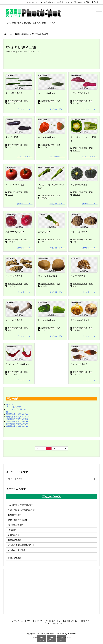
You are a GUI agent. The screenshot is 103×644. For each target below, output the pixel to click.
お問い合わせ (77, 2)
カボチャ (77, 195)
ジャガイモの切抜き (48, 276)
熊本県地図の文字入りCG (17, 424)
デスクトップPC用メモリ (17, 409)
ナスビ (11, 147)
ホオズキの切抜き (47, 137)
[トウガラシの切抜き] (19, 353)
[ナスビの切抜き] (19, 126)
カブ (42, 242)
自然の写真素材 (15, 515)
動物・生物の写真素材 (18, 520)
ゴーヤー (44, 103)
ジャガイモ (45, 286)
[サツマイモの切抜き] (84, 82)
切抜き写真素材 (23, 34)
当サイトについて (33, 2)
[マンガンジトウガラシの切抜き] (51, 173)
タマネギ (12, 242)
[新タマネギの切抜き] (84, 309)
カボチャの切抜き (79, 185)
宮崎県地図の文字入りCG (17, 421)
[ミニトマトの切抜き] (19, 173)
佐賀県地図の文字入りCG (17, 426)
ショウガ (12, 286)
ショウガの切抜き (14, 276)
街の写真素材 (14, 535)
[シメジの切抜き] (84, 265)
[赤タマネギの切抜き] (19, 221)
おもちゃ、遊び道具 (17, 550)
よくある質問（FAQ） (62, 2)
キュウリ (12, 103)
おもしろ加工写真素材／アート (21, 545)
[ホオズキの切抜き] (51, 126)
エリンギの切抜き (14, 320)
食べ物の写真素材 (16, 525)
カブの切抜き (44, 232)
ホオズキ (44, 147)
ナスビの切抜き (13, 137)
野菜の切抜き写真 (15, 101)
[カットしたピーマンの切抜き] (84, 126)
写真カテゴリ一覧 (51, 497)
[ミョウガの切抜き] (84, 353)
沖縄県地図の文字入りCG (17, 414)
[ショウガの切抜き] (19, 265)
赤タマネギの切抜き (15, 232)
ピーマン (77, 151)
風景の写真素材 (15, 540)
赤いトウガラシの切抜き (17, 364)
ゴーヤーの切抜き (47, 93)
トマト (11, 195)
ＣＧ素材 (12, 530)
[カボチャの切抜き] (84, 173)
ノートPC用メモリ (14, 407)
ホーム (9, 34)
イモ (75, 242)
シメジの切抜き (78, 276)
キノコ (76, 286)
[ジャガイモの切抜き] (51, 265)
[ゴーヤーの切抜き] (51, 82)
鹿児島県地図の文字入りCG (18, 417)
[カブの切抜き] (51, 221)
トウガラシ (45, 198)
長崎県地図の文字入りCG (17, 419)
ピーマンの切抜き (47, 320)
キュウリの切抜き (14, 93)
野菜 (26, 101)
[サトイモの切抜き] (84, 221)
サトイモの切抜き (79, 232)
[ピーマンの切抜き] (51, 309)
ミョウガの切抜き (79, 364)
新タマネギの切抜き (80, 320)
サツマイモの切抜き (80, 93)
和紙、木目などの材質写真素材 (21, 510)
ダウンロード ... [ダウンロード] (25, 109)
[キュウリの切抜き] (19, 82)
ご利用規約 (47, 2)
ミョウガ (77, 374)
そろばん (10, 405)
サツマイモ (77, 103)
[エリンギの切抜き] (19, 309)
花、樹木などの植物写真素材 (20, 505)
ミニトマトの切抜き (15, 185)
